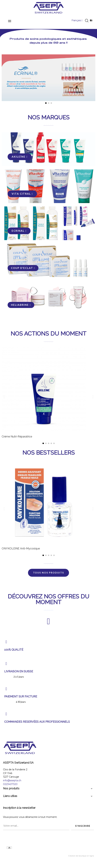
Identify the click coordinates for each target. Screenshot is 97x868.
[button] (4, 80)
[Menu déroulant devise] (77, 21)
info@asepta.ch (12, 780)
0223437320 (10, 784)
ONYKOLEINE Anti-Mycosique (21, 548)
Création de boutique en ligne (81, 856)
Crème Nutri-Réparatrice (17, 437)
